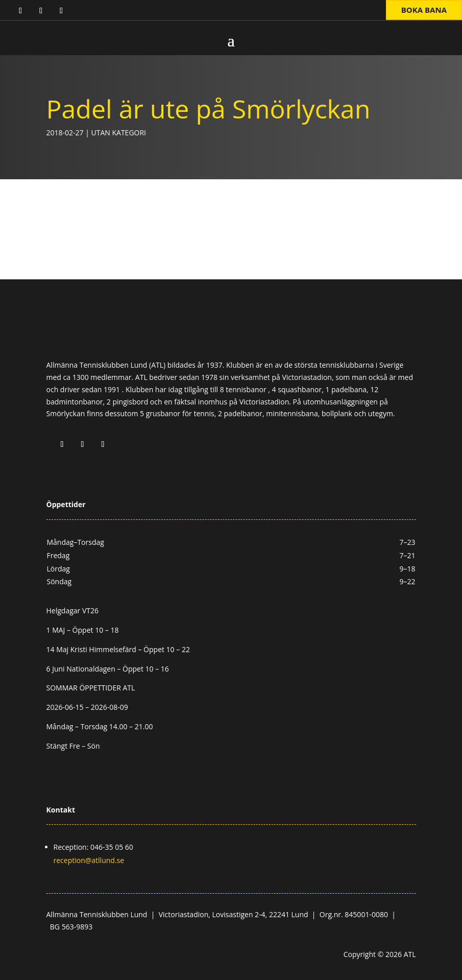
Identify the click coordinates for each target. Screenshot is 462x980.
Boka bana (424, 10)
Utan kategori (119, 133)
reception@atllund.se (89, 860)
